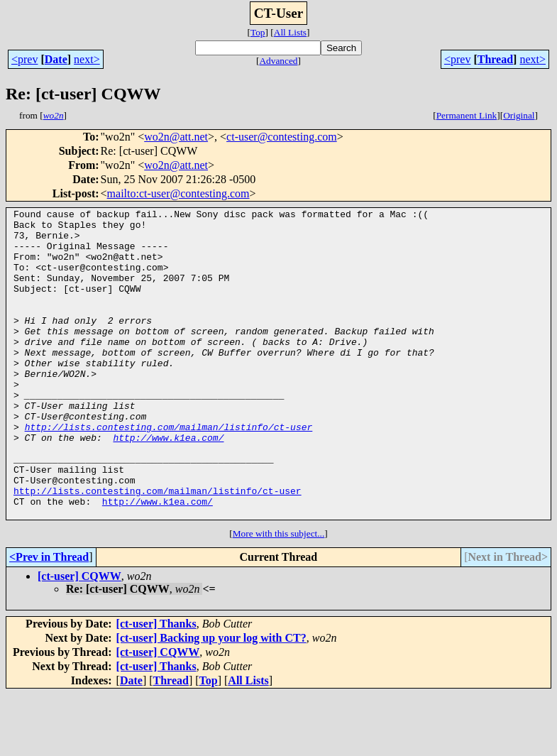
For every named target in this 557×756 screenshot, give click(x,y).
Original (519, 115)
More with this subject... (279, 595)
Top (258, 32)
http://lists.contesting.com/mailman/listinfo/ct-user (169, 471)
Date (56, 59)
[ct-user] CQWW (79, 638)
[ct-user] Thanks (156, 685)
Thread (495, 59)
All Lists (290, 32)
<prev (24, 59)
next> (87, 59)
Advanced (278, 61)
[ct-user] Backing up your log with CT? (211, 700)
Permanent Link (467, 115)
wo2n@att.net (176, 137)
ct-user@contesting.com (282, 137)
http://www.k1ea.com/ (168, 484)
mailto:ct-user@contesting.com (178, 193)
